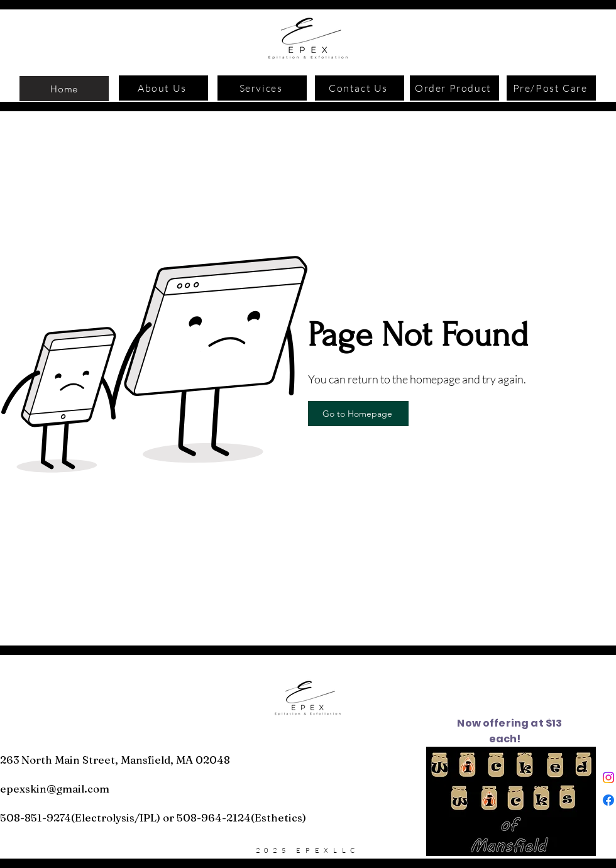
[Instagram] (608, 777)
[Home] (64, 89)
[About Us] (163, 88)
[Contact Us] (360, 88)
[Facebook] (608, 800)
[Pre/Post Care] (551, 88)
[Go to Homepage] (358, 414)
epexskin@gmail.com (55, 788)
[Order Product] (454, 88)
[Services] (262, 88)
